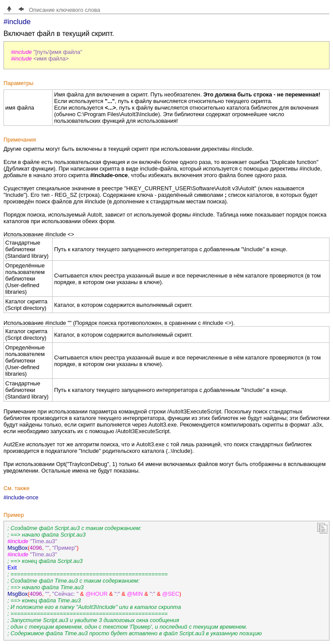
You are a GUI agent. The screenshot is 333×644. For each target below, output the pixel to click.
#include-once (21, 497)
